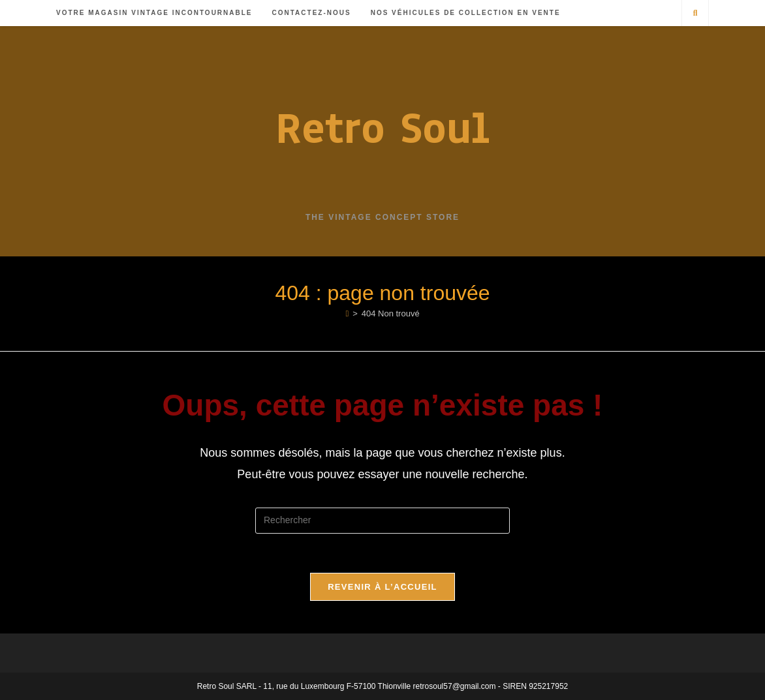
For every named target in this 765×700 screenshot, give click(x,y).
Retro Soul (382, 128)
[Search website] (695, 14)
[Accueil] (347, 313)
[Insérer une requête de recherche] (382, 521)
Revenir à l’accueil (382, 587)
